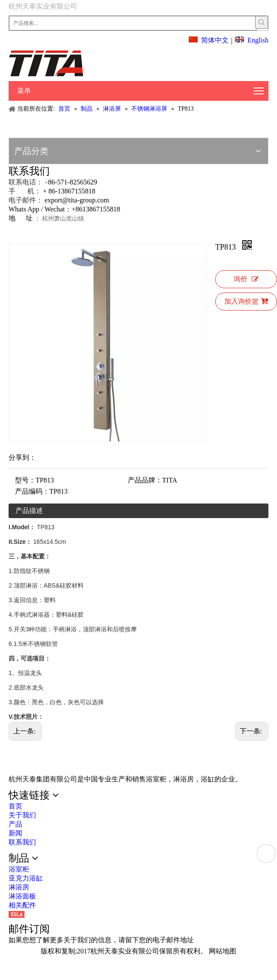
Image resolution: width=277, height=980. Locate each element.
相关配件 (22, 905)
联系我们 (22, 842)
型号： (25, 480)
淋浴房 (19, 887)
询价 (246, 279)
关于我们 (22, 815)
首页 (15, 806)
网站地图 (223, 951)
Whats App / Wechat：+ (42, 209)
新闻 (15, 833)
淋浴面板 (22, 896)
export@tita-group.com (77, 200)
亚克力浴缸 (26, 878)
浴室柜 (19, 869)
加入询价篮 (246, 301)
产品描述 (29, 511)
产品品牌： (145, 480)
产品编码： (32, 491)
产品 (15, 824)
